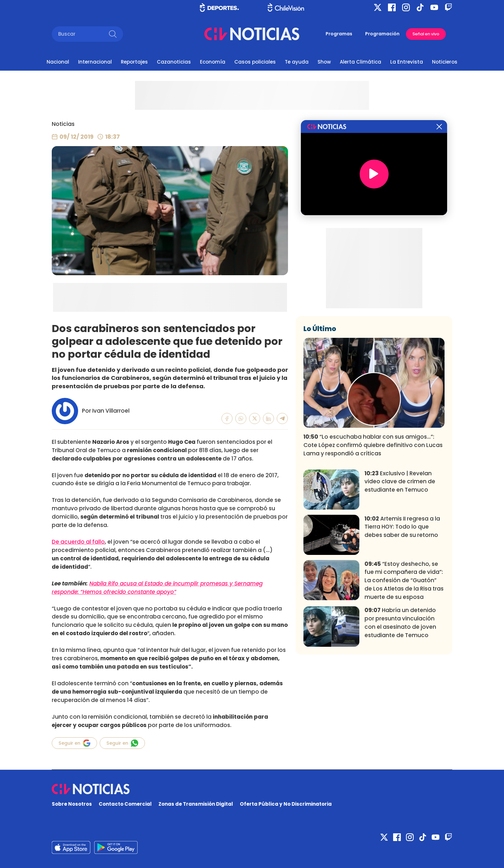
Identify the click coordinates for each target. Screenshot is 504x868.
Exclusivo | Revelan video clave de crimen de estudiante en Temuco (400, 482)
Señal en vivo (426, 34)
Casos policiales (255, 62)
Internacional (95, 62)
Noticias (63, 124)
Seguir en (74, 743)
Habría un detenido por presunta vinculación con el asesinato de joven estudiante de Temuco (400, 623)
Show (324, 62)
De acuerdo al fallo (78, 542)
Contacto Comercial (125, 804)
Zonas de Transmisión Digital (196, 804)
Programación (382, 34)
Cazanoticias (174, 62)
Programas (339, 34)
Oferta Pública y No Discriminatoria (286, 804)
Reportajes (134, 62)
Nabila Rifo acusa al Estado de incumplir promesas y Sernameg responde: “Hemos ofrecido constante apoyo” (157, 588)
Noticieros (445, 62)
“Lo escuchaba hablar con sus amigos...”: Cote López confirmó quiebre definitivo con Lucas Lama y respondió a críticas (373, 445)
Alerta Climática (360, 62)
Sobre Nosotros (72, 804)
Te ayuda (297, 62)
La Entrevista (407, 62)
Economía (213, 62)
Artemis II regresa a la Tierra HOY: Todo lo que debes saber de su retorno (402, 527)
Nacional (58, 62)
